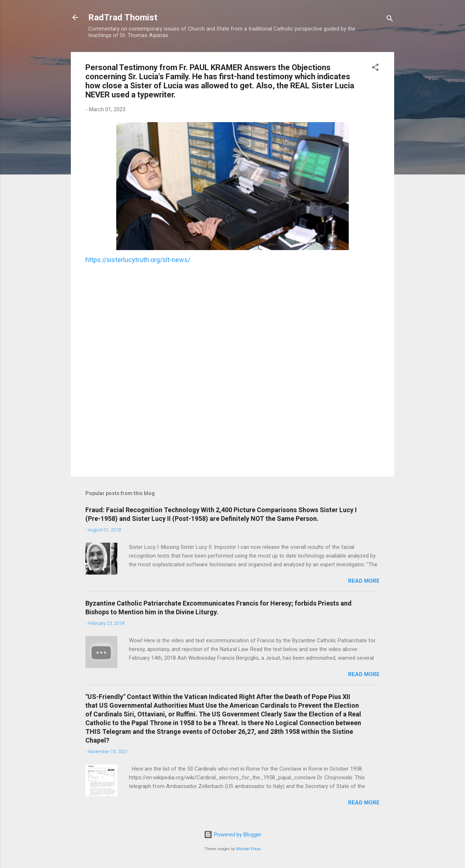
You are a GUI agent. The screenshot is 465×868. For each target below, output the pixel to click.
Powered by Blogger (233, 835)
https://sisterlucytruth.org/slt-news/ (138, 260)
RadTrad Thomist (123, 17)
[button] (375, 69)
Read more (364, 581)
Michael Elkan (248, 849)
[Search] (390, 20)
